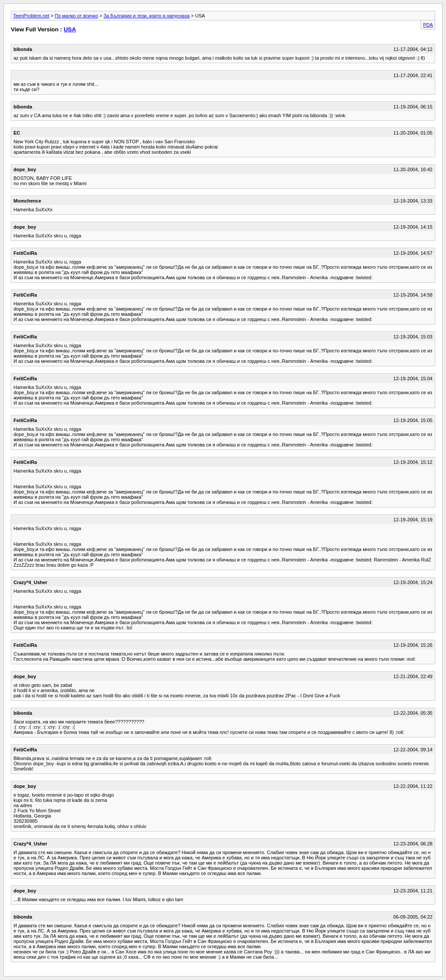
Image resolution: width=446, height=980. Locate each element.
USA (70, 29)
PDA (428, 25)
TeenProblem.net (31, 16)
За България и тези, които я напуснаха (147, 16)
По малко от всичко (76, 16)
